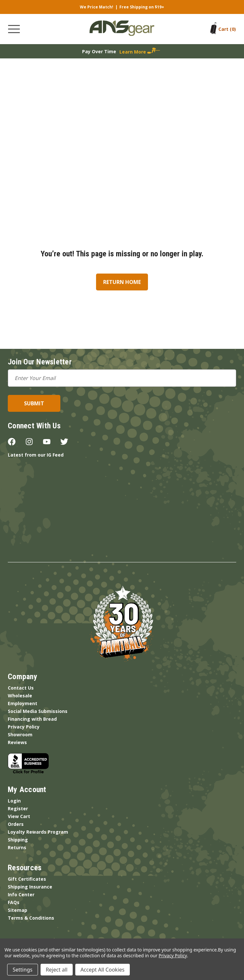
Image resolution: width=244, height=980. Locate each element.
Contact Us (21, 688)
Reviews (17, 742)
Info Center (21, 894)
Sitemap (18, 910)
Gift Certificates (27, 879)
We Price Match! (97, 7)
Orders (16, 824)
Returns (17, 847)
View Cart (19, 816)
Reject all (57, 970)
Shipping (18, 840)
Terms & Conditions (31, 918)
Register (18, 808)
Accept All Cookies (103, 970)
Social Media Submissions (38, 711)
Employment (23, 703)
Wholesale (20, 696)
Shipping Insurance (30, 887)
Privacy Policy (24, 727)
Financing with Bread (32, 719)
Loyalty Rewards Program (38, 832)
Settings (23, 970)
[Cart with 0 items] (227, 29)
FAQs (14, 902)
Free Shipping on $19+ (142, 7)
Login (14, 801)
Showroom (20, 735)
